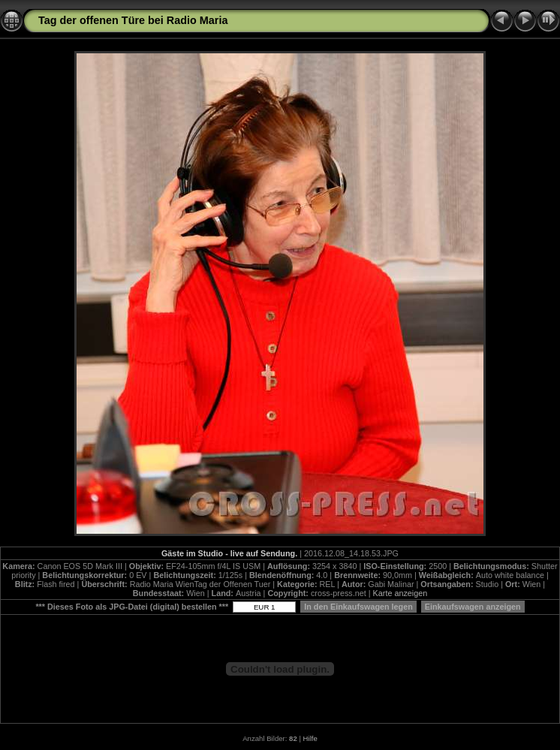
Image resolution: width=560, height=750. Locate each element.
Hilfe (310, 738)
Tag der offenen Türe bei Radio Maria (133, 20)
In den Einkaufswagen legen (358, 607)
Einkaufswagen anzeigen (473, 607)
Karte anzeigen (400, 593)
